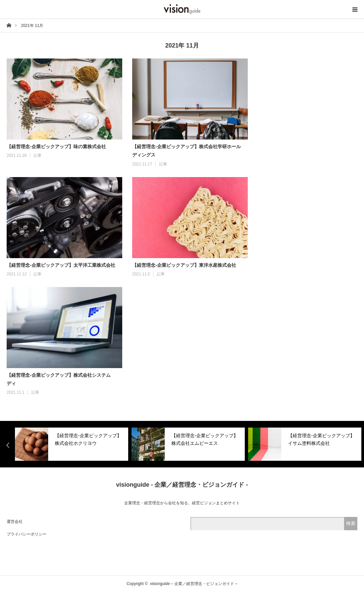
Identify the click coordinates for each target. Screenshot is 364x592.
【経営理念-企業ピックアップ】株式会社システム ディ (60, 379)
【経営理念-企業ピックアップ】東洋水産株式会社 (184, 265)
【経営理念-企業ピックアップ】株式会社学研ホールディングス (186, 151)
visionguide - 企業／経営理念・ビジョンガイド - (182, 485)
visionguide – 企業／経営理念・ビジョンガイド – (193, 584)
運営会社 (15, 522)
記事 (38, 155)
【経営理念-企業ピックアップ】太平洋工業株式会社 (61, 265)
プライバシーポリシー (27, 534)
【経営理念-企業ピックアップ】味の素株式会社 (56, 147)
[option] (72, 444)
